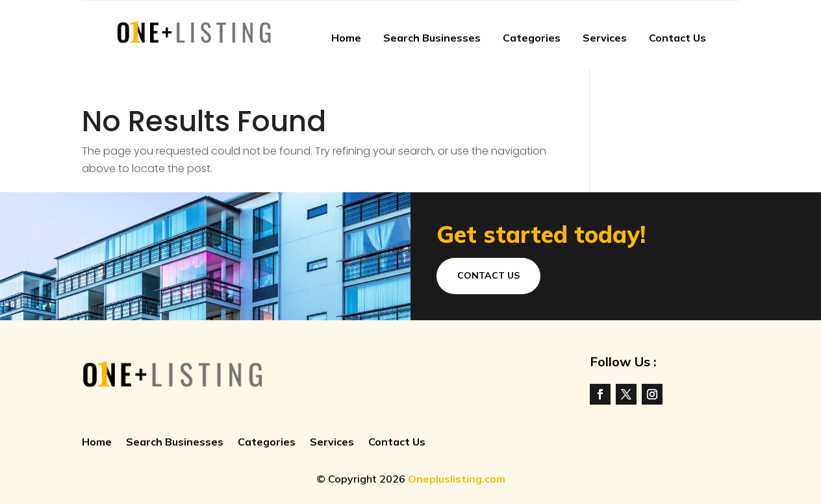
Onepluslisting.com (457, 479)
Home (346, 38)
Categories (532, 38)
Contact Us (677, 38)
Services (605, 38)
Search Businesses (432, 38)
